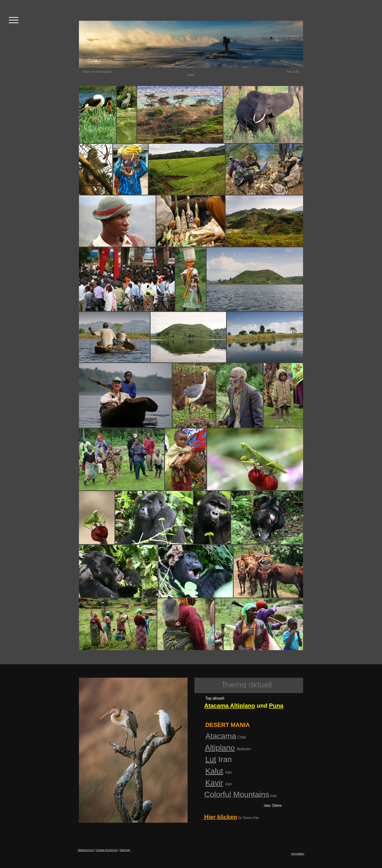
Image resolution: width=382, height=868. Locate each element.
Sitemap (125, 850)
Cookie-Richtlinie (107, 850)
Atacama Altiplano (230, 706)
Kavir (214, 783)
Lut (211, 759)
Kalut (214, 771)
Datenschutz (86, 850)
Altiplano (220, 748)
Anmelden (298, 854)
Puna (276, 706)
